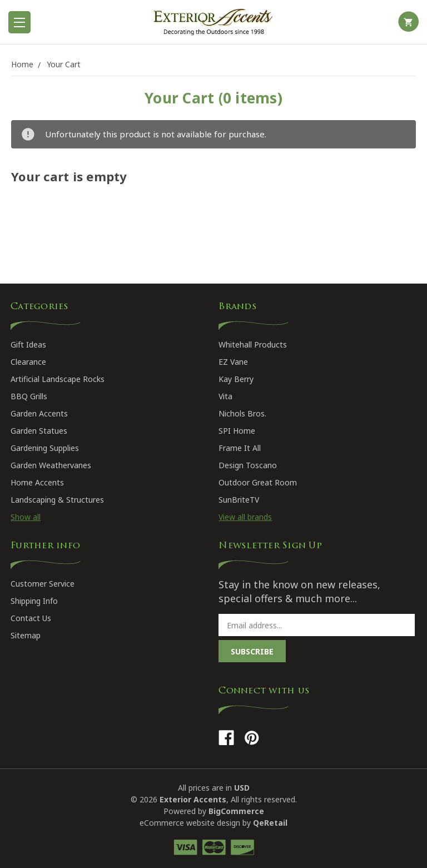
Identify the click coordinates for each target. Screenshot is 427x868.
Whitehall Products (253, 344)
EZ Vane (233, 362)
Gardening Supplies (45, 448)
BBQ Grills (29, 396)
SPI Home (237, 431)
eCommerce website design (190, 823)
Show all (26, 517)
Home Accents (37, 482)
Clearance (28, 362)
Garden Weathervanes (51, 465)
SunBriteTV (239, 500)
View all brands (245, 517)
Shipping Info (34, 601)
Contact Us (31, 618)
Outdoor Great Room (258, 482)
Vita (225, 396)
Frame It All (240, 448)
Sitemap (26, 635)
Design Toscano (248, 465)
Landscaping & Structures (57, 500)
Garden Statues (39, 431)
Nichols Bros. (242, 413)
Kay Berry (236, 379)
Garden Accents (39, 413)
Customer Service (43, 584)
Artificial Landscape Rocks (58, 379)
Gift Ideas (28, 344)
